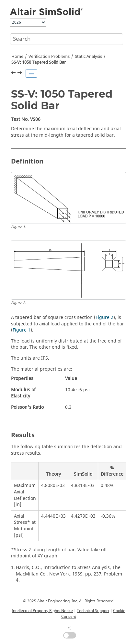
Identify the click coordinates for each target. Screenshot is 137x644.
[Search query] (67, 39)
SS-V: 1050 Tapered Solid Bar (39, 62)
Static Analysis (88, 57)
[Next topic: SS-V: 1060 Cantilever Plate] (20, 74)
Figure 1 (22, 330)
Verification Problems (49, 57)
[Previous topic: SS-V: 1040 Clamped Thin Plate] (14, 74)
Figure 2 (104, 317)
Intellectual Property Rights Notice (42, 611)
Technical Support (93, 611)
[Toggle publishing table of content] (31, 73)
